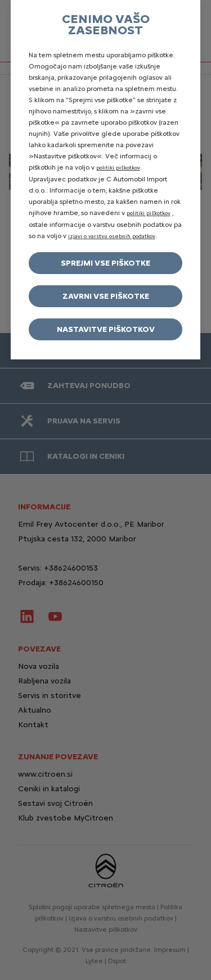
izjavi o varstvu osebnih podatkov (112, 236)
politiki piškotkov (118, 168)
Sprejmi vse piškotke (105, 263)
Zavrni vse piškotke (106, 296)
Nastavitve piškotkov (106, 329)
